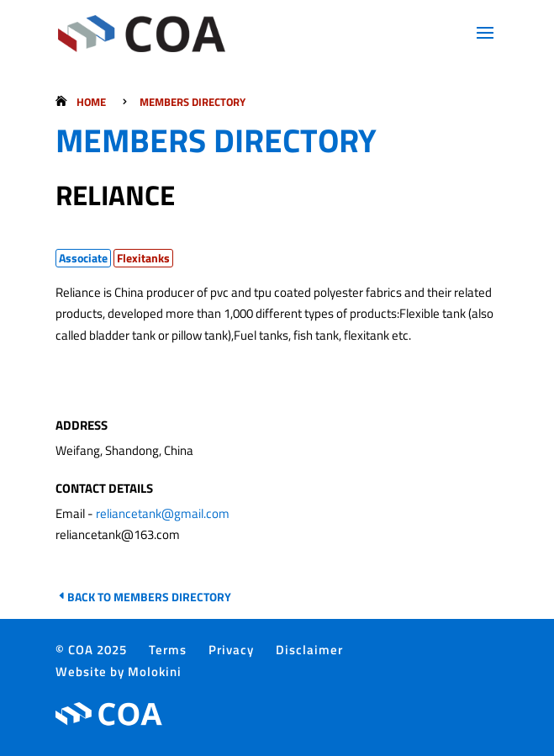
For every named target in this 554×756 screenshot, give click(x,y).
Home (91, 102)
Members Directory (193, 102)
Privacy (231, 650)
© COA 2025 (91, 650)
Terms (168, 650)
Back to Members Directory (149, 597)
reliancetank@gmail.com (163, 513)
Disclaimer (309, 650)
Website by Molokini (119, 671)
